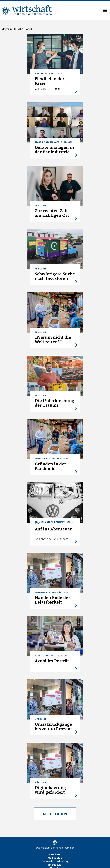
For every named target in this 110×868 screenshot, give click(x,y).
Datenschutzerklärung (55, 861)
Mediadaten (55, 858)
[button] (105, 11)
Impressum (55, 865)
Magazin (7, 29)
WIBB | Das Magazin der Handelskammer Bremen (27, 10)
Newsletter (55, 855)
